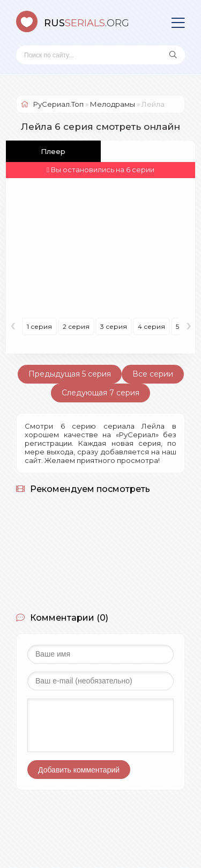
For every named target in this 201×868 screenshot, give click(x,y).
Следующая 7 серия (100, 393)
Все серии (153, 374)
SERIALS (87, 23)
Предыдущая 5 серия (70, 374)
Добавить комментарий (79, 770)
